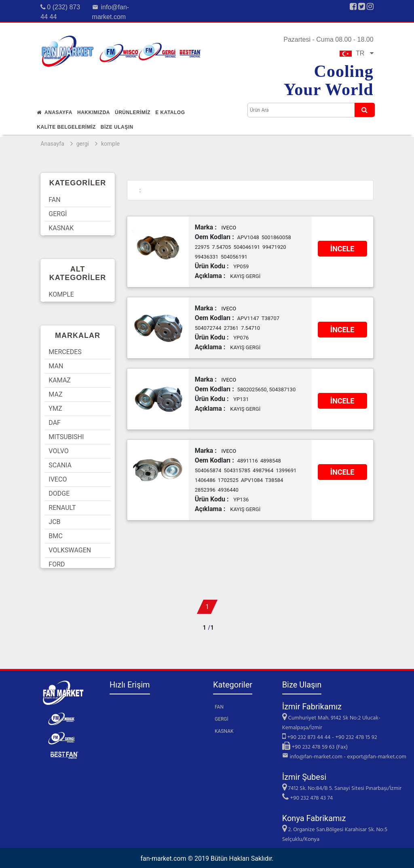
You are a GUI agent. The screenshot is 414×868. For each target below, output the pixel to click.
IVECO (58, 479)
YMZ (55, 409)
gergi (83, 144)
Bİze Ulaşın (117, 127)
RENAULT (62, 508)
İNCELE (342, 249)
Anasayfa (55, 112)
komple (110, 144)
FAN (54, 200)
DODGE (59, 493)
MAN (56, 366)
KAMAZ (60, 380)
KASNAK (61, 228)
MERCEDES (65, 352)
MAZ (55, 394)
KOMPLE (61, 294)
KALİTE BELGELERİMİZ (66, 127)
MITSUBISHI (66, 437)
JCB (54, 522)
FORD (57, 564)
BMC (55, 536)
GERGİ (58, 214)
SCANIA (60, 465)
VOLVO (58, 451)
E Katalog (170, 112)
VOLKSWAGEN (70, 550)
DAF (55, 423)
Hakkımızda (94, 112)
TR (357, 53)
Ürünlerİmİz (133, 112)
